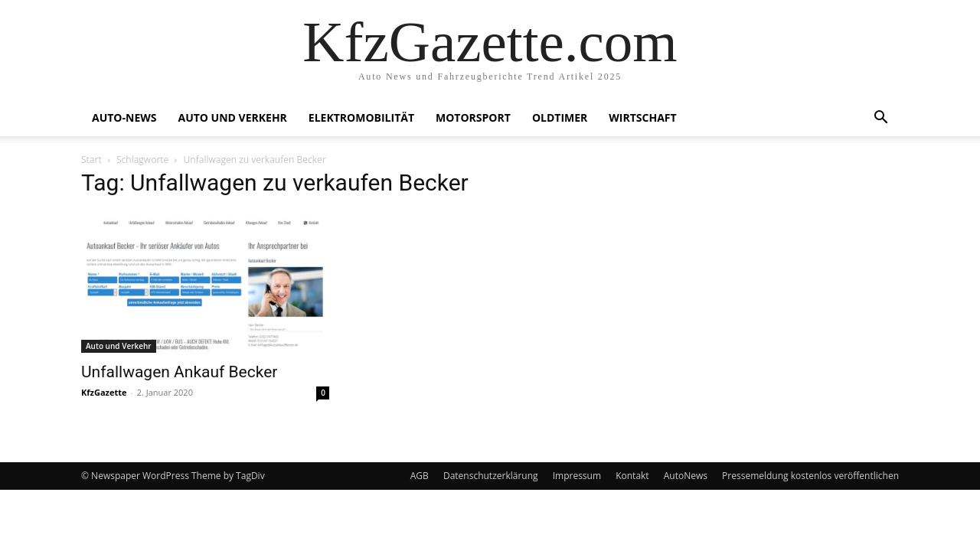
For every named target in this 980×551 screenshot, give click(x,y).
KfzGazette (104, 392)
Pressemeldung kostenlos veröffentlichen (810, 476)
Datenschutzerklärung (491, 476)
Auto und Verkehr (232, 117)
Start (91, 160)
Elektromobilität (361, 117)
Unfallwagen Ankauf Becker (179, 372)
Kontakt (632, 476)
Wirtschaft (642, 117)
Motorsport (473, 117)
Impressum (577, 476)
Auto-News (124, 117)
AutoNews (686, 476)
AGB (420, 476)
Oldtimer (560, 117)
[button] (880, 119)
